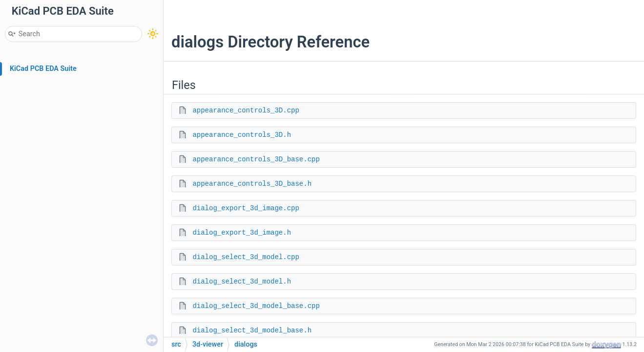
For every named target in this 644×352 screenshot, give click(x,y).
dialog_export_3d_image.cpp (246, 208)
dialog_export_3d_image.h (242, 233)
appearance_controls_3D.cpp (246, 110)
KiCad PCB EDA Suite (43, 69)
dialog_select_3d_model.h (242, 282)
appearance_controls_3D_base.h (252, 184)
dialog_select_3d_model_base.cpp (256, 306)
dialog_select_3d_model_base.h (252, 330)
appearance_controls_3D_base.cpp (256, 159)
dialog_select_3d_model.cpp (246, 257)
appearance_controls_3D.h (242, 135)
